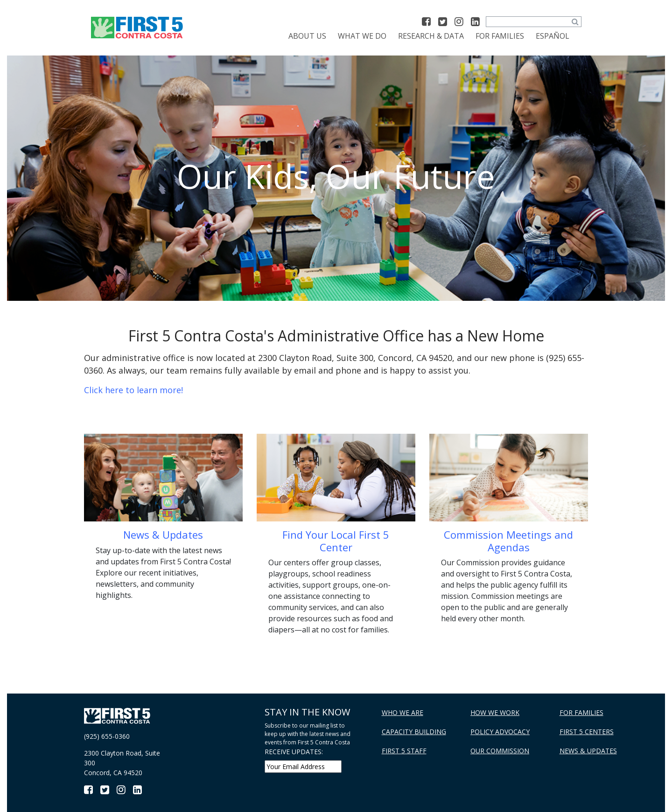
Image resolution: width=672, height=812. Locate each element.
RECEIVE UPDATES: (294, 752)
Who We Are (402, 712)
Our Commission (500, 751)
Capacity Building (414, 732)
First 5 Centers (587, 732)
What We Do (362, 36)
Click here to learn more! (133, 390)
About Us (307, 36)
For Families (500, 36)
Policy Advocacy (500, 732)
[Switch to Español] (553, 36)
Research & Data (431, 36)
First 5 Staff (404, 751)
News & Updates (588, 751)
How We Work (495, 712)
